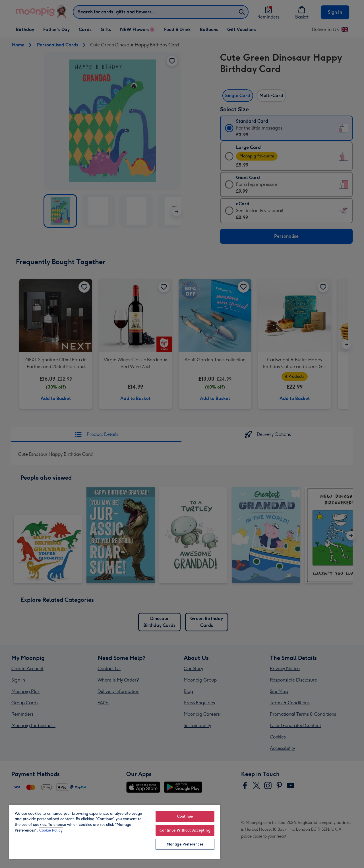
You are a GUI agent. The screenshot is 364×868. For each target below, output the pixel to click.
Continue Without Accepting (185, 830)
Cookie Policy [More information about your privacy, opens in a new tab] (51, 830)
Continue (185, 816)
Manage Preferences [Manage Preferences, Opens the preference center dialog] (185, 844)
